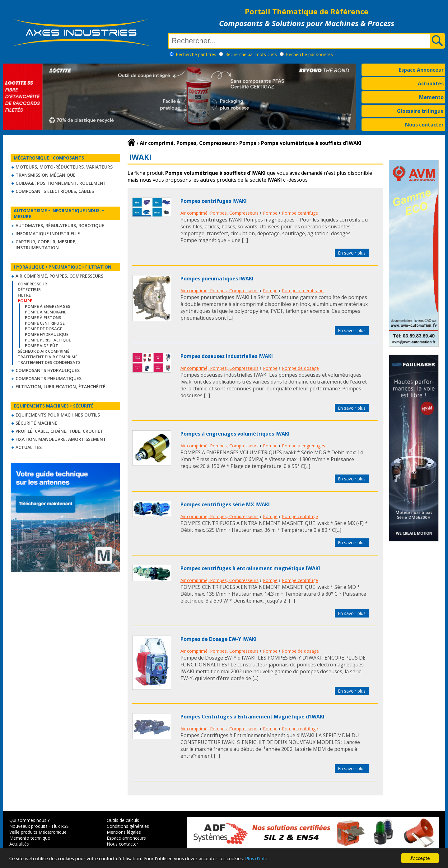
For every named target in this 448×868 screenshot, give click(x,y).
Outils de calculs (123, 820)
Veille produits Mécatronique (38, 832)
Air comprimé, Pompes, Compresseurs (59, 276)
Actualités (431, 83)
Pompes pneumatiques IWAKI (217, 279)
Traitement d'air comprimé (48, 357)
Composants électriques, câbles (55, 191)
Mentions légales (124, 832)
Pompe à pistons (43, 317)
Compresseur (32, 284)
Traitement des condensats (49, 362)
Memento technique (30, 838)
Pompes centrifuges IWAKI (214, 201)
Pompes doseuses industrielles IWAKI (227, 356)
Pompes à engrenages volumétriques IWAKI (235, 434)
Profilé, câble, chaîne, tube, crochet (59, 431)
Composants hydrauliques (48, 370)
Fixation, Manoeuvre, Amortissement (61, 439)
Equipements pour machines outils (58, 415)
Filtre (24, 295)
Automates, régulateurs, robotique (60, 225)
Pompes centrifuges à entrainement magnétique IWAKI (250, 568)
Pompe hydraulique (47, 334)
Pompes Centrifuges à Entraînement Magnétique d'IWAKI (252, 717)
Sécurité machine (36, 423)
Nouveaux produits (28, 826)
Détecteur (29, 289)
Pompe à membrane (46, 312)
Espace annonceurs (126, 838)
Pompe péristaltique (48, 340)
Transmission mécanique (46, 175)
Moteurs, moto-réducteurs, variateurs (64, 167)
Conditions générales (128, 826)
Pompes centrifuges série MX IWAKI (225, 504)
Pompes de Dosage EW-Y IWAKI (219, 639)
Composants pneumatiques (49, 378)
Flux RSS (60, 826)
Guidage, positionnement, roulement (61, 183)
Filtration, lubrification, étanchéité (61, 386)
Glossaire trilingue (420, 111)
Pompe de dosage (44, 329)
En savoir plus (352, 253)
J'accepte (420, 858)
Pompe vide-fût (42, 346)
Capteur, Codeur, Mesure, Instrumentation (46, 245)
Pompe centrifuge (45, 323)
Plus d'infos (257, 858)
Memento (431, 97)
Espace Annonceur (421, 70)
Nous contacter (424, 125)
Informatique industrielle (48, 234)
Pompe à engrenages (48, 306)
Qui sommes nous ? (29, 820)
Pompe (270, 213)
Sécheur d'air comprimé (44, 351)
